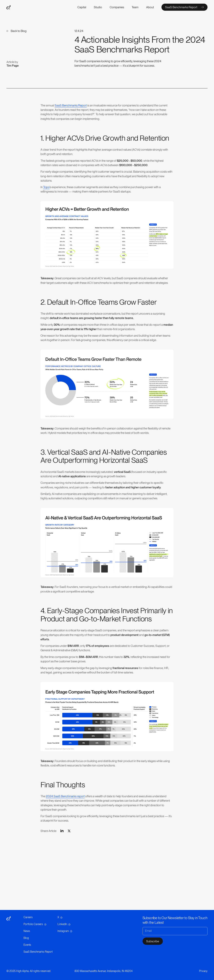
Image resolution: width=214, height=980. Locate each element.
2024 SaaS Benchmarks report (65, 796)
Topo (46, 187)
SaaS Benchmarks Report (71, 105)
